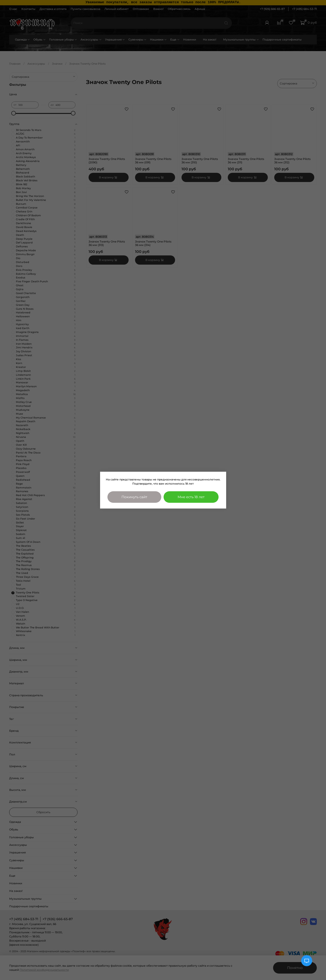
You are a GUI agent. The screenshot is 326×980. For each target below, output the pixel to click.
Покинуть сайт (134, 497)
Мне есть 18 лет (191, 497)
